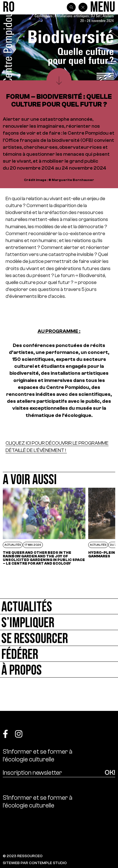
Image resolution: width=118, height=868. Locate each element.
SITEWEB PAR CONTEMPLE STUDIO (35, 863)
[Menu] (103, 7)
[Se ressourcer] (59, 638)
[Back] (83, 7)
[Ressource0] (9, 7)
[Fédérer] (59, 654)
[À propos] (59, 670)
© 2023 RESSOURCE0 (23, 856)
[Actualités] (59, 606)
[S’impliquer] (59, 622)
